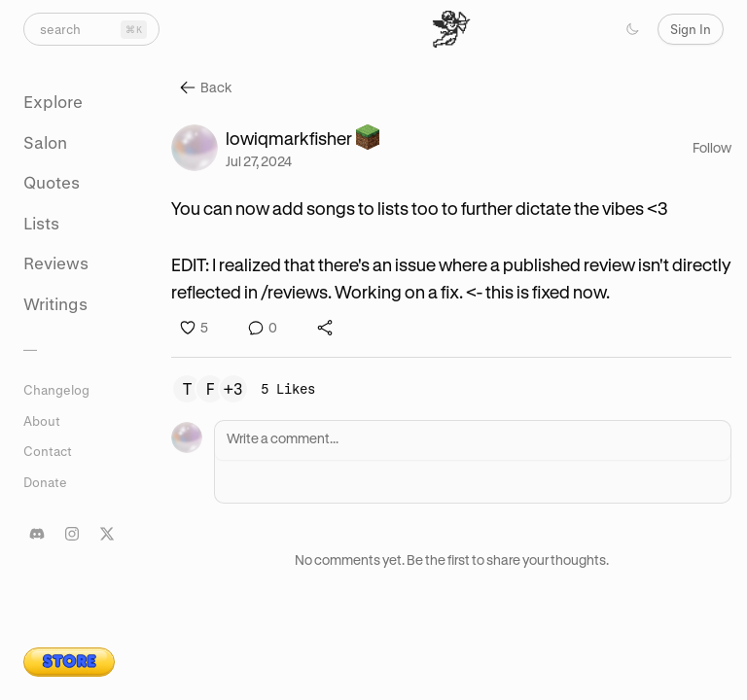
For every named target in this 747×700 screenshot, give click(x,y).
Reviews (56, 263)
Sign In (691, 29)
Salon (45, 142)
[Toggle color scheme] (632, 29)
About (42, 420)
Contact (48, 451)
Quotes (52, 182)
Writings (55, 304)
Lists (41, 223)
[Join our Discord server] (37, 534)
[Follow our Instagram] (72, 534)
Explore (53, 102)
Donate (45, 482)
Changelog (56, 389)
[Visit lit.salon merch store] (69, 662)
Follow (712, 147)
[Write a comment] (473, 440)
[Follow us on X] (107, 534)
